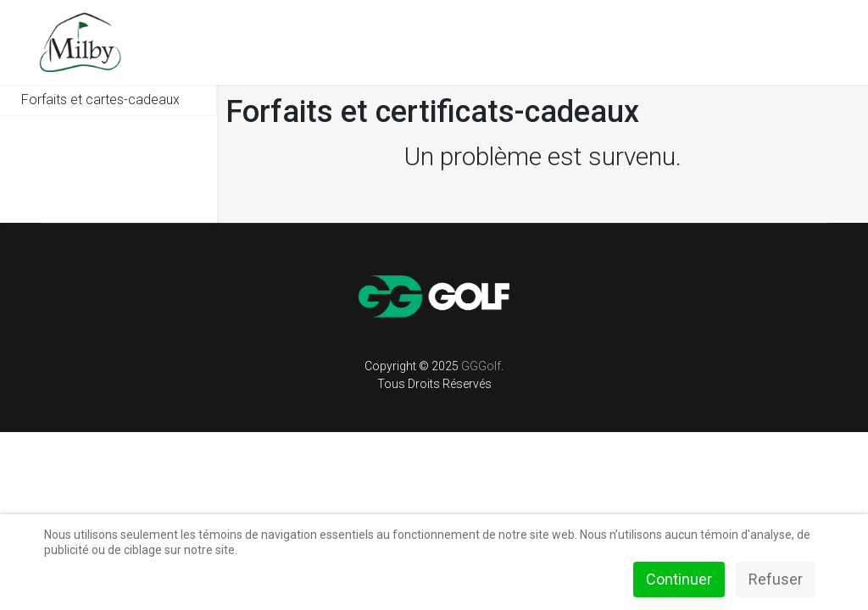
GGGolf (481, 366)
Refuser (776, 579)
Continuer (679, 579)
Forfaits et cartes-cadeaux (100, 100)
